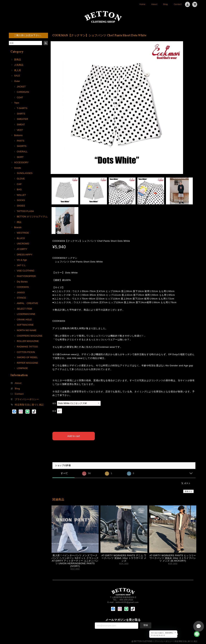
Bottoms (18, 135)
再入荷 (18, 70)
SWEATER (22, 119)
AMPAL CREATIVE (27, 303)
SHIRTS (21, 114)
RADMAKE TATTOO (27, 347)
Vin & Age (22, 260)
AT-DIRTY (22, 249)
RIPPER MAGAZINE (27, 363)
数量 (54, 411)
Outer (17, 81)
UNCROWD (23, 244)
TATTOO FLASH (25, 211)
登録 (146, 625)
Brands (18, 227)
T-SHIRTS (22, 108)
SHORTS (22, 146)
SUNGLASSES (25, 173)
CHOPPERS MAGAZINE (30, 336)
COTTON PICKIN (26, 352)
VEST (20, 130)
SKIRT (20, 157)
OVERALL (22, 152)
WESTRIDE (23, 233)
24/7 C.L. (21, 265)
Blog (166, 4)
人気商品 (19, 65)
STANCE (21, 298)
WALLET (21, 195)
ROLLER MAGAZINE (28, 341)
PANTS (21, 141)
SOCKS (21, 200)
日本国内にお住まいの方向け (124, 448)
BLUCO (21, 238)
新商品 (18, 60)
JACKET (21, 87)
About (154, 4)
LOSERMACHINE (26, 314)
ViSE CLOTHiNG (26, 271)
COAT (20, 97)
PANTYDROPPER (26, 276)
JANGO (21, 292)
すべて (64, 473)
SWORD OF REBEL (27, 357)
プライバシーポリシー (27, 399)
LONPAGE (22, 368)
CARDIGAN (23, 92)
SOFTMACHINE (25, 325)
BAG (19, 189)
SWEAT (21, 124)
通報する (188, 491)
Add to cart (74, 436)
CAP (19, 184)
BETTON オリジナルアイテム (32, 217)
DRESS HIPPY (25, 255)
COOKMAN (23, 287)
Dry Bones (22, 282)
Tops (17, 103)
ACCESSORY (21, 162)
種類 (54, 403)
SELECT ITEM (24, 309)
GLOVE (21, 179)
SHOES (21, 206)
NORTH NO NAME (27, 330)
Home (142, 4)
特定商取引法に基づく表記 (29, 405)
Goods (18, 168)
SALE (17, 76)
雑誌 (19, 222)
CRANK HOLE (24, 320)
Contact (178, 4)
